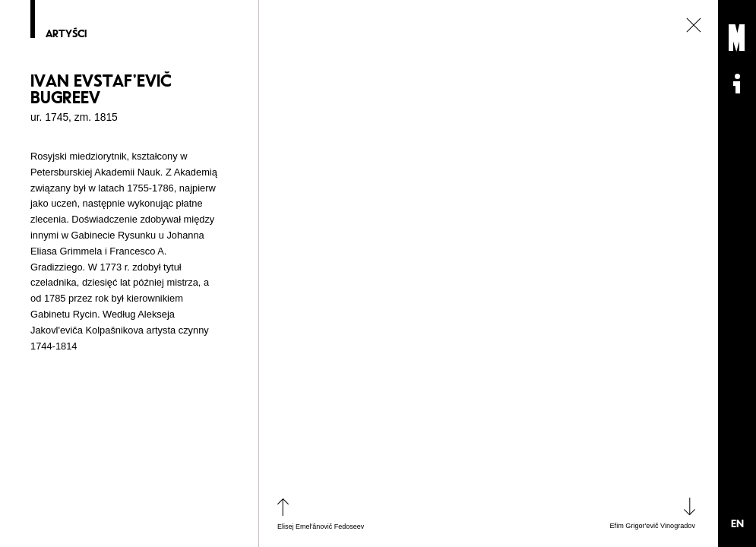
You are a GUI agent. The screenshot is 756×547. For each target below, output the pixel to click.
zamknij (694, 25)
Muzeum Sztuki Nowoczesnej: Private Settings (737, 38)
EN (737, 523)
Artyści (66, 34)
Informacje (737, 84)
